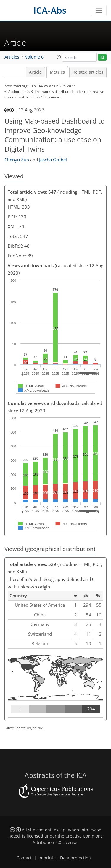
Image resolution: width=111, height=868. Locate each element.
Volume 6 (34, 57)
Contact (24, 858)
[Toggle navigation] (99, 10)
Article (35, 72)
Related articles (88, 72)
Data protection (75, 858)
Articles (12, 57)
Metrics (57, 72)
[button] (59, 57)
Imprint (46, 858)
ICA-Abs (50, 10)
